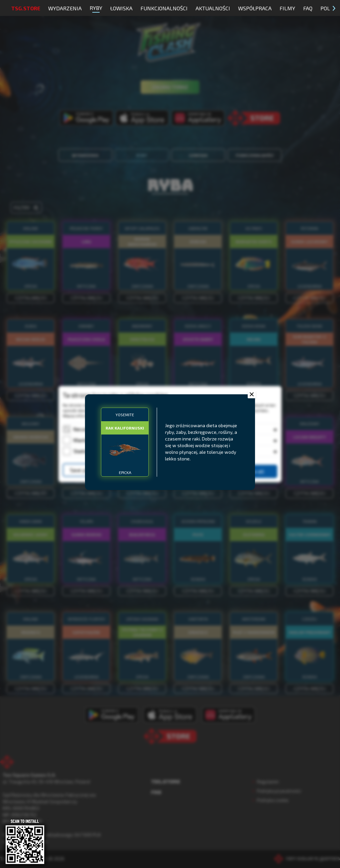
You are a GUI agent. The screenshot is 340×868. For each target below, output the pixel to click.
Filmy (287, 8)
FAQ (308, 8)
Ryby (96, 9)
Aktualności (213, 8)
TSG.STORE (26, 8)
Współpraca (255, 8)
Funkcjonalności (164, 8)
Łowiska (121, 8)
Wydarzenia (65, 8)
